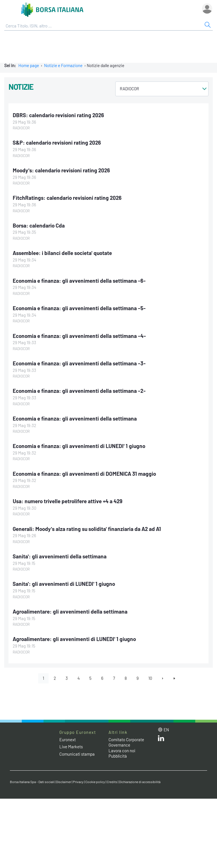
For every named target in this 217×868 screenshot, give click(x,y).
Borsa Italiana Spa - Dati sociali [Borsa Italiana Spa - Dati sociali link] (32, 782)
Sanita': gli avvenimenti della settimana (60, 556)
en (166, 730)
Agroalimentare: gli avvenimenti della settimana (70, 611)
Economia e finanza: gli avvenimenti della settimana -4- (79, 336)
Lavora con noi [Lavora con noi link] (122, 751)
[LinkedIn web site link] (161, 740)
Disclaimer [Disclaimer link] (64, 782)
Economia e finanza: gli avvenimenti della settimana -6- (79, 281)
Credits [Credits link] (112, 782)
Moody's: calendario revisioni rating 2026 (61, 170)
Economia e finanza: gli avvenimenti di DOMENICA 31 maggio (84, 474)
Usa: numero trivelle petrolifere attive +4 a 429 (68, 501)
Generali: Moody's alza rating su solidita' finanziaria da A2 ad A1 (87, 529)
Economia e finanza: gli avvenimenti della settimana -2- (79, 391)
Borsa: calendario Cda (39, 225)
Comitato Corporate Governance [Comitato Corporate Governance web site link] (126, 742)
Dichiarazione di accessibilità (140, 782)
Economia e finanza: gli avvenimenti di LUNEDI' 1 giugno (79, 446)
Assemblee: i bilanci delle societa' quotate (62, 253)
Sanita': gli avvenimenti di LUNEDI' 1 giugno (64, 584)
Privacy (78, 782)
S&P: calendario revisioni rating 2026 (57, 142)
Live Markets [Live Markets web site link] (71, 747)
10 (150, 678)
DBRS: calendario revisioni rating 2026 (58, 115)
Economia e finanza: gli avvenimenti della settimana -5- (79, 308)
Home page (29, 65)
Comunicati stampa (77, 754)
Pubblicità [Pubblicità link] (118, 756)
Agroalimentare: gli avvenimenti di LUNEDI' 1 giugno (74, 639)
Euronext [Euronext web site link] (68, 740)
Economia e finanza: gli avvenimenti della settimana (75, 418)
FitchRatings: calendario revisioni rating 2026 (67, 198)
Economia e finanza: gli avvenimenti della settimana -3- (79, 363)
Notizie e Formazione (63, 65)
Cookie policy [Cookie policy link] (95, 782)
